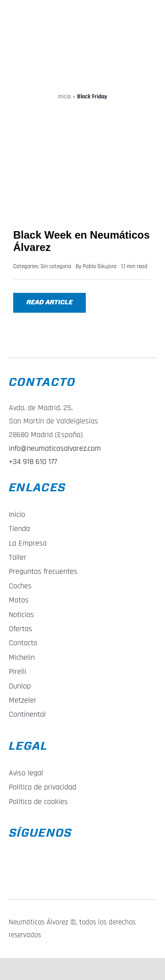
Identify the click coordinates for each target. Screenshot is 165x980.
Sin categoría (56, 266)
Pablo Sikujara (100, 266)
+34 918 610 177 (33, 462)
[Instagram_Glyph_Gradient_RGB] (14, 870)
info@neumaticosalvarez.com (55, 448)
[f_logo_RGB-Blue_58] (15, 848)
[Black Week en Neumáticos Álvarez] (82, 113)
